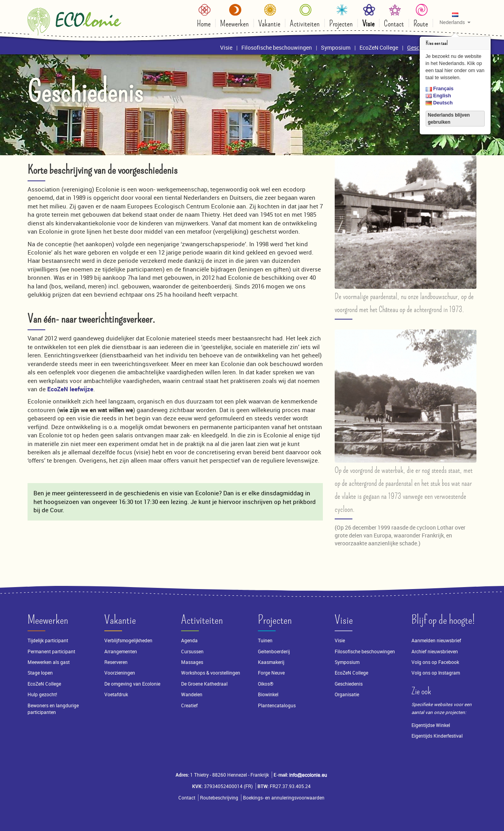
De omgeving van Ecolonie (132, 684)
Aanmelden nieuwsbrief (436, 640)
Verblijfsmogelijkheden (128, 640)
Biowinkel (268, 694)
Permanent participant (51, 652)
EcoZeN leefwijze (70, 389)
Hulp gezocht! (42, 694)
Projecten (275, 620)
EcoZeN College (44, 684)
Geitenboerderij (274, 652)
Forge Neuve (271, 673)
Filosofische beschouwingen (365, 652)
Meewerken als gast (49, 662)
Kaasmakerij (271, 662)
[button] (455, 18)
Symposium (347, 662)
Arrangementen (121, 652)
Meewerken (48, 620)
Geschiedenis (349, 684)
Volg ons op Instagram (436, 673)
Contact (187, 798)
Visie (344, 620)
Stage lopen (40, 673)
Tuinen (265, 640)
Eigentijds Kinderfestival (437, 736)
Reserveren (116, 662)
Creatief (189, 706)
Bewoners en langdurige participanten (53, 709)
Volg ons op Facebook (435, 662)
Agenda (189, 640)
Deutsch (439, 103)
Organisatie (347, 694)
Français (440, 89)
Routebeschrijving (219, 798)
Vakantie (120, 620)
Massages (192, 662)
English (438, 96)
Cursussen (192, 652)
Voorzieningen (120, 673)
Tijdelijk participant (48, 640)
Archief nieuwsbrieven (435, 652)
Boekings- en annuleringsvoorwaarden (284, 798)
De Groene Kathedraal (204, 684)
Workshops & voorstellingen (211, 673)
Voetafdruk (116, 694)
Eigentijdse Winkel (431, 725)
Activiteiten (202, 620)
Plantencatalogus (277, 706)
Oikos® (266, 684)
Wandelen (192, 694)
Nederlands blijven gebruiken (449, 119)
